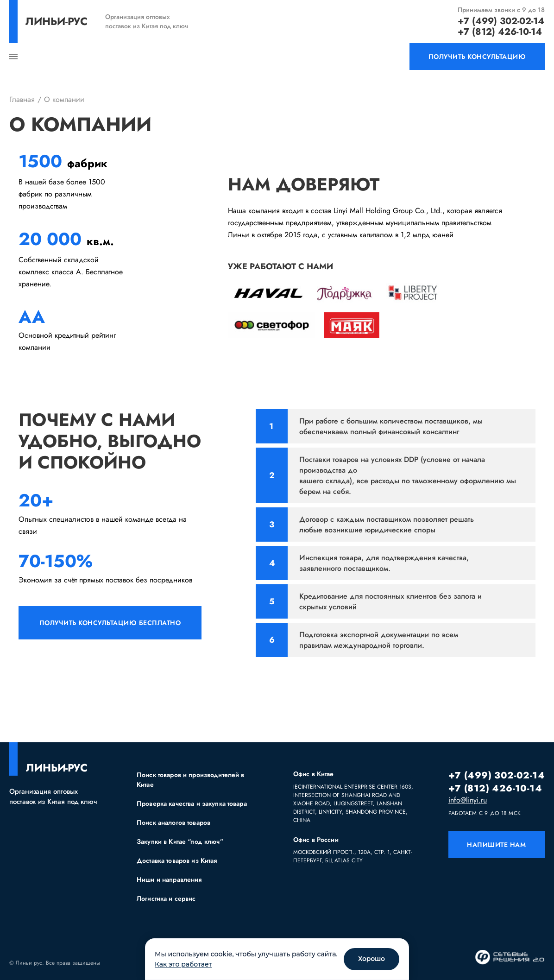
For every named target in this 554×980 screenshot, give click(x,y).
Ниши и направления (169, 879)
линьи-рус (57, 21)
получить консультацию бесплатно (110, 623)
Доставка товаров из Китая (177, 860)
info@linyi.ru (468, 800)
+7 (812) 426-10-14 (500, 32)
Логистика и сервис (166, 898)
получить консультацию (477, 57)
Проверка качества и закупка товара (192, 803)
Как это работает (183, 964)
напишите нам (496, 845)
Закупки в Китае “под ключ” (180, 841)
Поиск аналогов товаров (173, 822)
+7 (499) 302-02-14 (501, 21)
